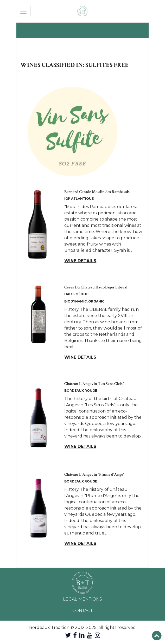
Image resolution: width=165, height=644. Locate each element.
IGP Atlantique (79, 199)
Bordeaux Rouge (81, 391)
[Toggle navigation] (23, 11)
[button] (157, 636)
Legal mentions (82, 599)
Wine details (80, 261)
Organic (96, 301)
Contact (82, 611)
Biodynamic (75, 301)
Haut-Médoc (76, 294)
